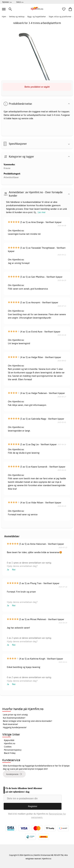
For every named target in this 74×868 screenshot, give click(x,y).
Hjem (4, 17)
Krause (7, 168)
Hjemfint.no (10, 743)
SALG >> (20, 2)
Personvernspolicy (13, 750)
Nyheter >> (7, 2)
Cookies (8, 747)
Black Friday (10, 753)
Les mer (42, 212)
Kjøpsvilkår (9, 740)
